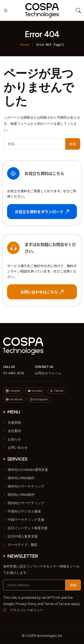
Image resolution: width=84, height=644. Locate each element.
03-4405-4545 (14, 373)
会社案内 (14, 431)
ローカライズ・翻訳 (23, 545)
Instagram (39, 399)
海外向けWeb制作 (21, 478)
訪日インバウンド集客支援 (28, 528)
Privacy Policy (26, 604)
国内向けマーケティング (26, 503)
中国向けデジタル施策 (24, 511)
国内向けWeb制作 (21, 495)
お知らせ (14, 439)
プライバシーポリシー (23, 610)
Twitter (57, 391)
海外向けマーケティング (26, 486)
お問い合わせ (18, 447)
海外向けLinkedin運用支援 (28, 470)
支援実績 (14, 422)
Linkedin (13, 391)
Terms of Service (57, 604)
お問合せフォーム (48, 373)
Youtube (35, 391)
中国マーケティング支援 (26, 520)
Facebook (14, 399)
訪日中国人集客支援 (23, 536)
